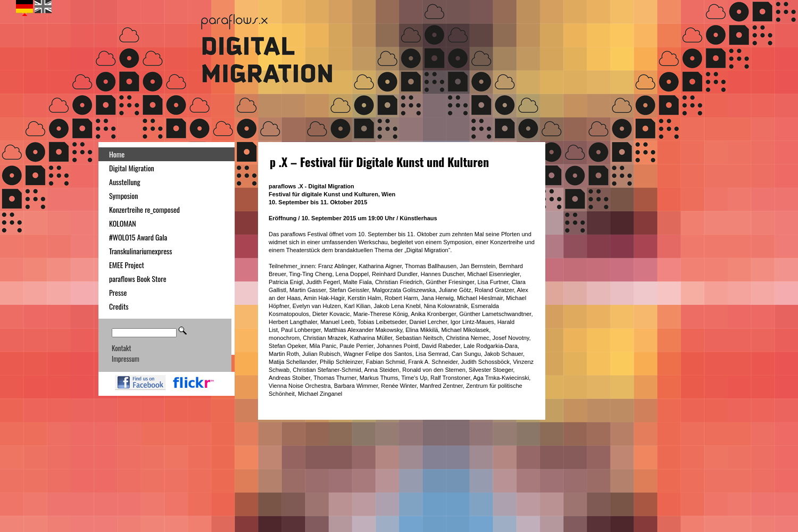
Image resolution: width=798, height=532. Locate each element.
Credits (119, 306)
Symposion (123, 196)
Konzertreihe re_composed (144, 209)
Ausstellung (125, 182)
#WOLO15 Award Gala (138, 237)
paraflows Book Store (138, 279)
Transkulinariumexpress (141, 251)
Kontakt (121, 348)
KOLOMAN (123, 223)
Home (117, 154)
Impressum (126, 359)
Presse (118, 292)
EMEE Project (127, 265)
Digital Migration (132, 168)
